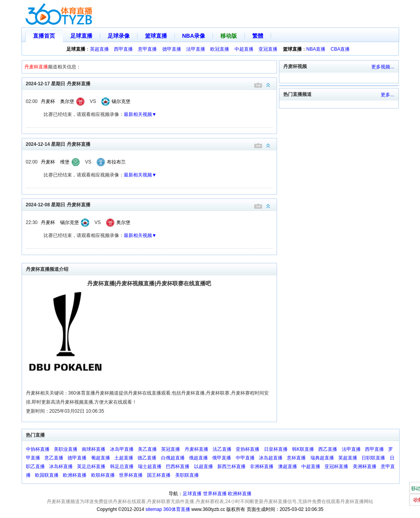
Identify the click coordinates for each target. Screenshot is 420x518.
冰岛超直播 (271, 458)
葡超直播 (101, 458)
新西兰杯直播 (231, 467)
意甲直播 (147, 49)
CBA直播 (340, 49)
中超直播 (244, 49)
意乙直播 (54, 458)
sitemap (154, 509)
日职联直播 (373, 458)
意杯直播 (296, 458)
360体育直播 (177, 509)
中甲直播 (245, 458)
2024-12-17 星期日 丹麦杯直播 (151, 83)
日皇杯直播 (276, 449)
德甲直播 (172, 49)
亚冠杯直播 (336, 467)
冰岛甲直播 (122, 449)
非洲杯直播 (262, 467)
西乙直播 (328, 449)
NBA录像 (194, 36)
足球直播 (81, 36)
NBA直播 (316, 49)
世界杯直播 (131, 475)
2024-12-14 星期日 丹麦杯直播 (151, 144)
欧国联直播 (47, 475)
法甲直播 (196, 49)
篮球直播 (156, 36)
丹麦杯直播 (196, 449)
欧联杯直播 (103, 475)
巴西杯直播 (178, 467)
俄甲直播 (222, 458)
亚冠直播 (268, 49)
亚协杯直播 (248, 449)
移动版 (229, 36)
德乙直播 (147, 458)
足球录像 (119, 36)
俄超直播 (198, 458)
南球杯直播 (94, 449)
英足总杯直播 (91, 467)
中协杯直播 (38, 449)
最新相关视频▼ (140, 114)
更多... (387, 95)
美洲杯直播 (365, 467)
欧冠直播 (220, 49)
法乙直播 (222, 449)
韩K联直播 (303, 449)
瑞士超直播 (150, 467)
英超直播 (99, 49)
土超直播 (124, 458)
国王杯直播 (159, 475)
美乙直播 (147, 449)
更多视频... (383, 67)
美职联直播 (187, 475)
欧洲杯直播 (75, 475)
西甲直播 (123, 49)
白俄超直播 (173, 458)
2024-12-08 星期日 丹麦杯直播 (151, 204)
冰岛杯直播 (61, 467)
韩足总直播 (122, 467)
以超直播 (204, 467)
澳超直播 (288, 467)
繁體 (258, 36)
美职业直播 (66, 449)
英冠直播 (171, 449)
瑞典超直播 (322, 458)
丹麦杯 (48, 101)
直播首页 (44, 36)
